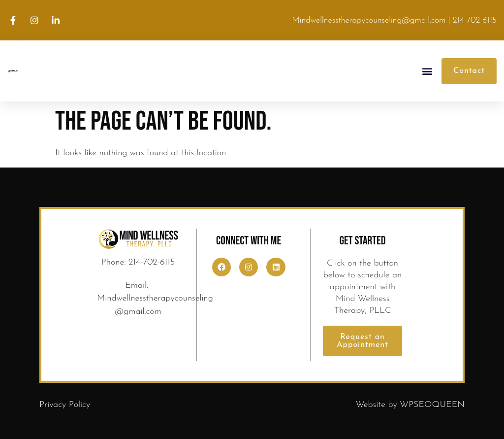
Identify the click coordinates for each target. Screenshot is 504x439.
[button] (427, 71)
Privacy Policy (65, 405)
